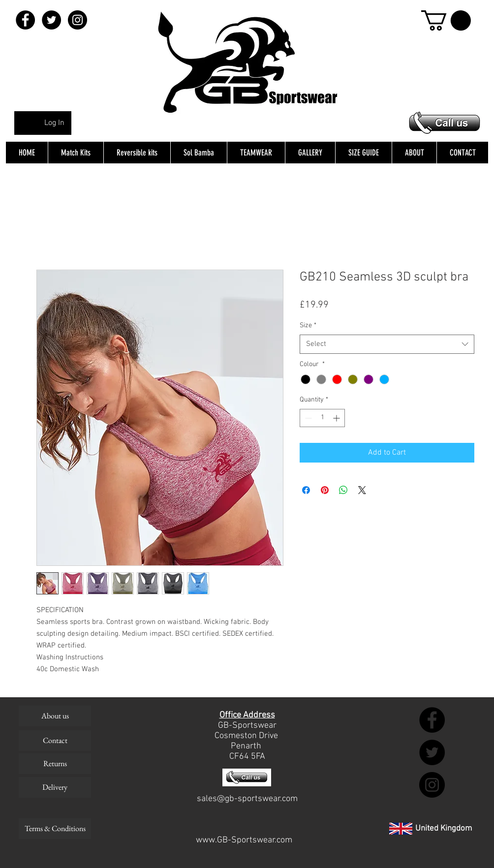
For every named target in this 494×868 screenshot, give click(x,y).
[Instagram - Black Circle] (77, 20)
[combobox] (387, 344)
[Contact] (55, 741)
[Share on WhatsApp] (343, 490)
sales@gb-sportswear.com (247, 799)
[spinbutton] (322, 418)
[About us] (55, 716)
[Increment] (337, 418)
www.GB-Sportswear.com (244, 840)
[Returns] (55, 764)
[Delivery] (55, 787)
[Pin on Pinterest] (325, 490)
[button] (446, 20)
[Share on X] (362, 490)
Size (308, 325)
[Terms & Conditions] (55, 829)
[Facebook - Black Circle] (25, 20)
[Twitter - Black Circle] (51, 20)
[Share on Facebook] (306, 490)
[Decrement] (307, 418)
